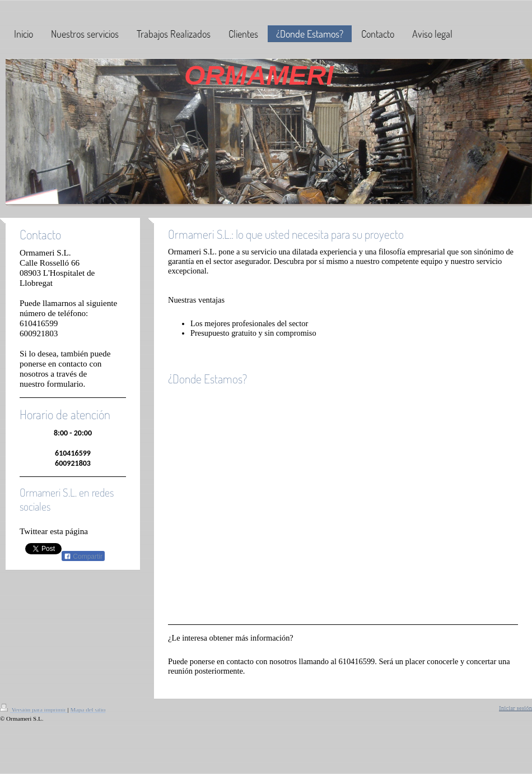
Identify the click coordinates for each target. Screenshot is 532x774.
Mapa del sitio (88, 710)
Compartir (83, 557)
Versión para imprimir (34, 710)
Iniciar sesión (515, 708)
